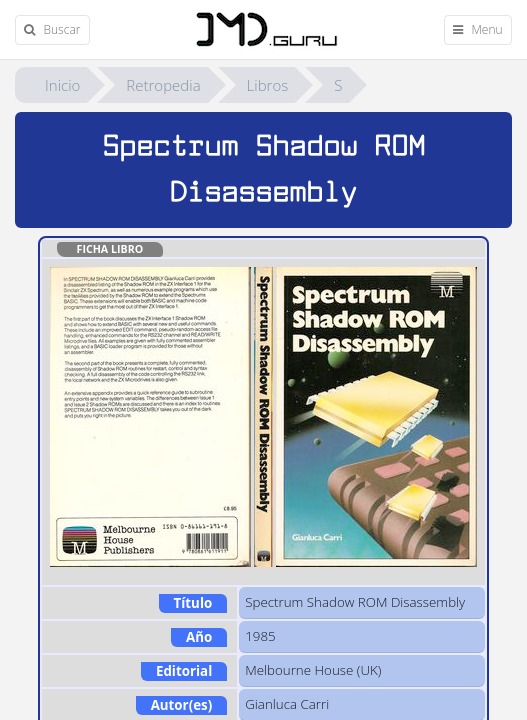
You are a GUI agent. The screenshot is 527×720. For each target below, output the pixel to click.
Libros (268, 85)
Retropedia (163, 85)
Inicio (62, 85)
